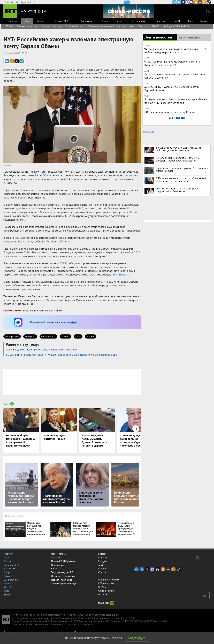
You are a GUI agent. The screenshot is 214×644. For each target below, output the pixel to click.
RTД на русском (107, 583)
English (102, 554)
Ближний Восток (75, 26)
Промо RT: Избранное (63, 561)
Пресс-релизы (59, 554)
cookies (117, 638)
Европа (45, 26)
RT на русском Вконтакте (179, 2)
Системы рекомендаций (64, 583)
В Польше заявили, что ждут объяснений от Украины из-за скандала (181, 180)
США (80, 208)
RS (35, 2)
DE (12, 2)
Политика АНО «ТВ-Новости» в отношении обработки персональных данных (54, 624)
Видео (204, 21)
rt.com (34, 618)
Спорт (105, 21)
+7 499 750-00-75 (131, 621)
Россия (41, 21)
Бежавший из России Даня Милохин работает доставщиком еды (178, 149)
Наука (119, 21)
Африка (58, 26)
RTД (127, 2)
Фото (190, 21)
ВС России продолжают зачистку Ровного (170, 112)
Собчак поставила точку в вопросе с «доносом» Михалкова (177, 190)
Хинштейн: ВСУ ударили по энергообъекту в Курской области (171, 88)
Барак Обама (43, 175)
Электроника (12, 336)
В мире (91, 336)
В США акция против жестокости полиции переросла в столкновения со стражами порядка (62, 354)
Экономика (87, 21)
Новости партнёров (62, 580)
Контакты (56, 568)
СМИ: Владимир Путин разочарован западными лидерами (41, 349)
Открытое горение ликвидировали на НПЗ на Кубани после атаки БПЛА (172, 63)
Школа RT (104, 594)
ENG (7, 2)
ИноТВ (177, 21)
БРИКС (9, 26)
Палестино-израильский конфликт (106, 26)
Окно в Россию (106, 591)
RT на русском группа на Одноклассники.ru (196, 2)
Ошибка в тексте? (13, 310)
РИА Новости (121, 274)
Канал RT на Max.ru (187, 2)
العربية (23, 2)
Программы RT (59, 565)
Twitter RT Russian (183, 2)
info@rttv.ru (167, 621)
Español (102, 569)
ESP (30, 2)
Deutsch (103, 557)
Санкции (143, 26)
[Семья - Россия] (129, 11)
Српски (102, 572)
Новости (12, 21)
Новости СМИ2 (148, 132)
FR (17, 2)
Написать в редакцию (63, 576)
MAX (73, 322)
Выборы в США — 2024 (176, 26)
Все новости (177, 118)
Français (102, 561)
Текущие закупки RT (62, 572)
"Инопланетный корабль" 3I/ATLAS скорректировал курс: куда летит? (177, 159)
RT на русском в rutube (192, 2)
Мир (27, 21)
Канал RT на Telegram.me (174, 2)
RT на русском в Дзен (200, 2)
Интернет (30, 336)
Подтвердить (137, 638)
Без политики (139, 21)
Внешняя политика (27, 26)
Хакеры (66, 336)
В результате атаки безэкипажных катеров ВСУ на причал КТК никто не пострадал (176, 101)
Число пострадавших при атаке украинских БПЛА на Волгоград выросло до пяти (175, 51)
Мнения (161, 21)
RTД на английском (109, 580)
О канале (56, 557)
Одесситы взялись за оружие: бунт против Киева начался (182, 169)
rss (204, 2)
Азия (132, 26)
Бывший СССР (62, 21)
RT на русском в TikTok (209, 2)
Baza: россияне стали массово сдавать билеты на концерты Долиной (175, 76)
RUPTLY (102, 587)
